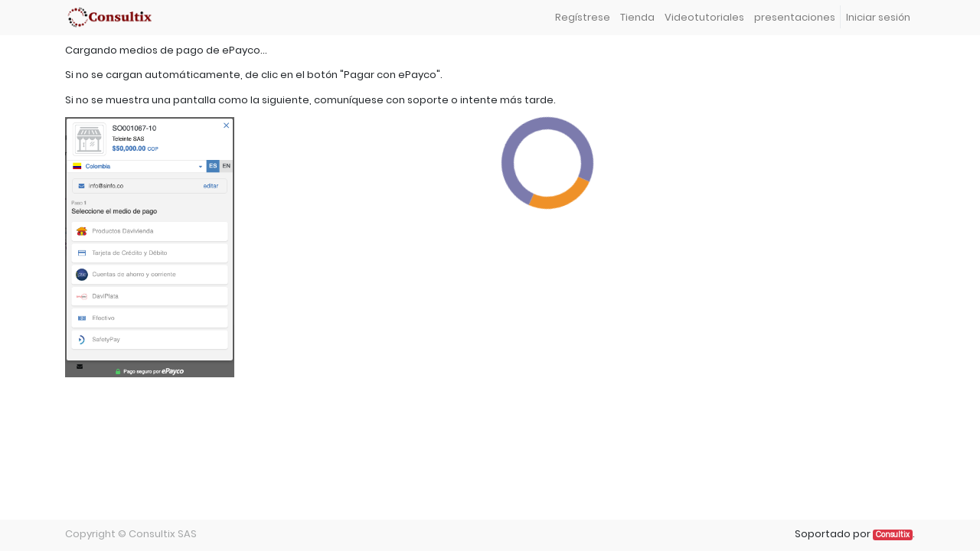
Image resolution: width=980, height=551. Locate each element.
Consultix (893, 535)
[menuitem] (582, 18)
